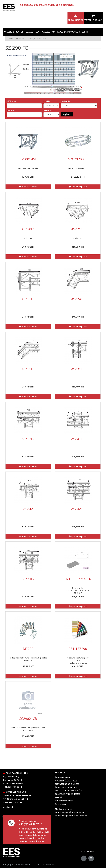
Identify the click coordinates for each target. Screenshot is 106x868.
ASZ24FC (78, 299)
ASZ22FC (28, 299)
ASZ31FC (78, 369)
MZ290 (28, 649)
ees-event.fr (27, 864)
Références (60, 804)
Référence (11, 101)
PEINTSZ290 (78, 649)
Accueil (8, 32)
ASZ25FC (28, 369)
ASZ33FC (28, 439)
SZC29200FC (78, 159)
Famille (47, 101)
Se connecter (76, 18)
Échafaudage (71, 32)
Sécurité (84, 32)
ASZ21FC (78, 229)
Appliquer (67, 114)
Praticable (57, 32)
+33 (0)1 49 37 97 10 (13, 787)
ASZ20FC (28, 229)
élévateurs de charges (67, 784)
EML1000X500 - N (78, 579)
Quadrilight (31, 38)
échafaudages (62, 777)
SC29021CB (28, 719)
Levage (30, 32)
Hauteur (11, 110)
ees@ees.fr (9, 807)
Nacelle (46, 32)
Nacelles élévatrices (66, 781)
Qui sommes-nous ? (65, 801)
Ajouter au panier (28, 187)
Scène (38, 32)
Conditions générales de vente (70, 812)
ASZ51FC (28, 579)
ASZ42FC (78, 509)
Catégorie (65, 101)
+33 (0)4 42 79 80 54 (13, 802)
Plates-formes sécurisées (69, 791)
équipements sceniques (67, 794)
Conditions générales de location (71, 816)
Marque (47, 110)
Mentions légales (63, 809)
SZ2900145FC (28, 159)
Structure (19, 32)
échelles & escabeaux (66, 787)
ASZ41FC (78, 439)
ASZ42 (28, 509)
